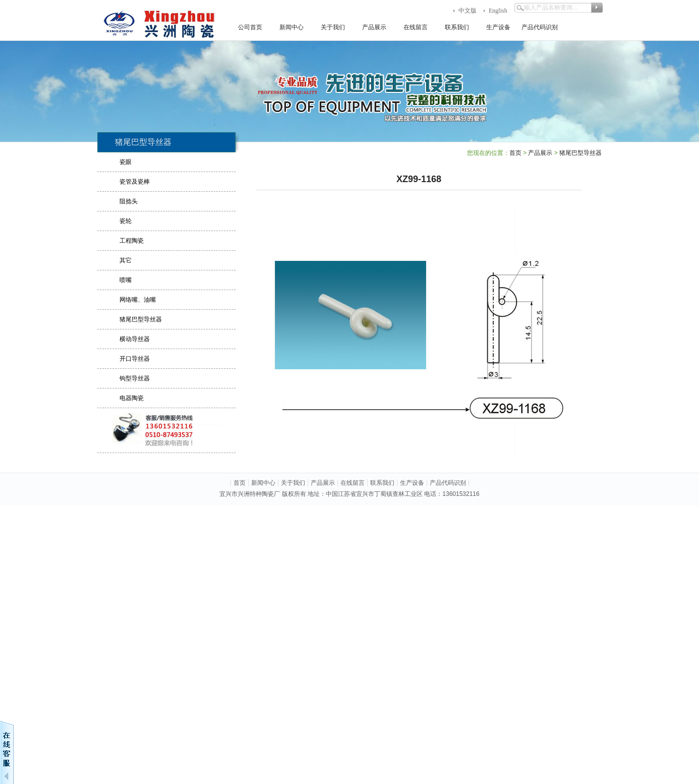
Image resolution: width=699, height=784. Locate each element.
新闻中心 (292, 27)
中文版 (468, 11)
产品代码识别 (540, 27)
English (498, 11)
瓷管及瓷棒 (135, 182)
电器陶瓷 (132, 398)
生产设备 (498, 27)
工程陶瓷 (132, 241)
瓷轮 (126, 221)
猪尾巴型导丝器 (141, 319)
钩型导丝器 (135, 378)
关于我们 (333, 27)
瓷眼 (126, 162)
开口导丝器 (135, 359)
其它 (126, 260)
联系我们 (457, 27)
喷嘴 (126, 280)
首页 (515, 153)
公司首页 (250, 27)
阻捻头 (129, 201)
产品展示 (374, 27)
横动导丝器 (135, 339)
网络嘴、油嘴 (138, 300)
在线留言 (416, 27)
